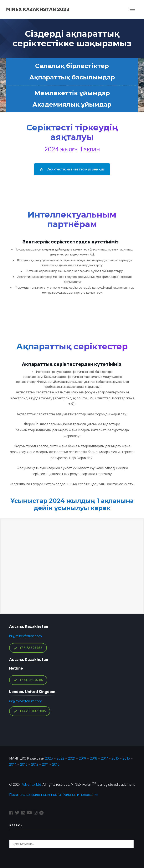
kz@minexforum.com (25, 636)
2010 (56, 764)
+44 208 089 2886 (30, 711)
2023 (49, 758)
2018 (94, 758)
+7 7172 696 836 (28, 648)
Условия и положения (81, 795)
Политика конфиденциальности (35, 795)
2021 (72, 758)
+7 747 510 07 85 (28, 680)
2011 (45, 764)
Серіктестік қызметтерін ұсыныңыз (72, 169)
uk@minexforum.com (26, 701)
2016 (115, 758)
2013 (24, 764)
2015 (126, 758)
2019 (82, 758)
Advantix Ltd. (32, 784)
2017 (104, 758)
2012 (35, 764)
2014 (13, 764)
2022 (60, 758)
